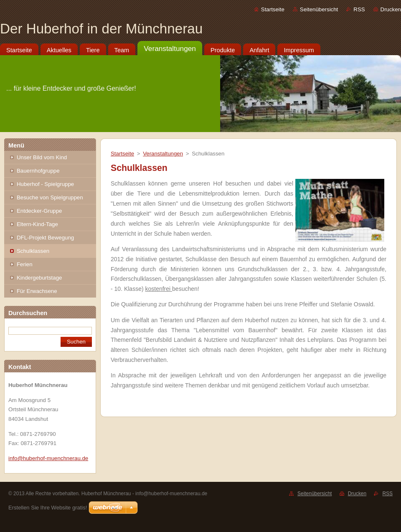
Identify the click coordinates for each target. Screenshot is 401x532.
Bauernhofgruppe (38, 171)
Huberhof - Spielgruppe (45, 184)
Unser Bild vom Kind (42, 157)
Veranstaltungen (163, 154)
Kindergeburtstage (39, 278)
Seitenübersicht (319, 9)
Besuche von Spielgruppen (50, 197)
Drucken (391, 9)
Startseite (273, 9)
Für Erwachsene (37, 291)
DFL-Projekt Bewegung (45, 238)
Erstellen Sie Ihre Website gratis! (48, 508)
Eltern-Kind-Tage (37, 224)
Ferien (25, 264)
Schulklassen (33, 251)
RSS (359, 9)
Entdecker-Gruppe (39, 211)
